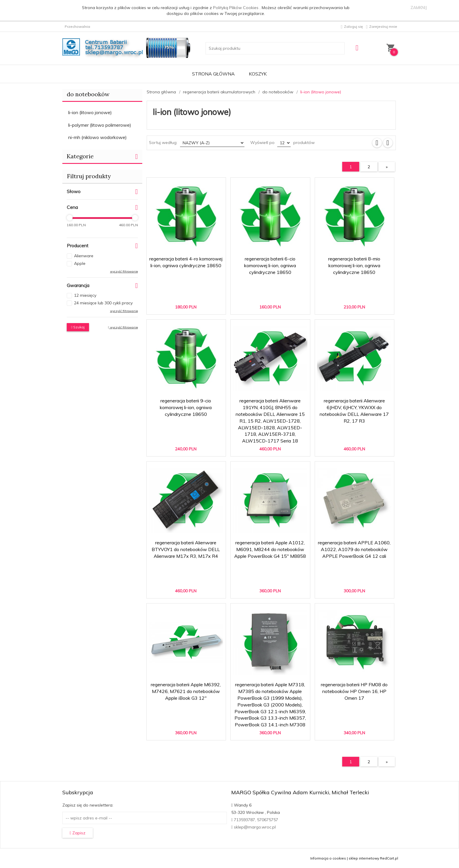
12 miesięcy (85, 295)
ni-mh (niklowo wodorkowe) (97, 137)
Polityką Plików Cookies (236, 8)
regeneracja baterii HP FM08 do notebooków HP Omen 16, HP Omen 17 (354, 691)
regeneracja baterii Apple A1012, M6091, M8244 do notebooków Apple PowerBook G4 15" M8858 (270, 549)
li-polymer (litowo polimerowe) (100, 125)
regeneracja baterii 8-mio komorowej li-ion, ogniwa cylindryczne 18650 (354, 265)
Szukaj (78, 327)
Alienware (84, 256)
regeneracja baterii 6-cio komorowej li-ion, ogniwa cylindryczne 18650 (270, 265)
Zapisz (78, 833)
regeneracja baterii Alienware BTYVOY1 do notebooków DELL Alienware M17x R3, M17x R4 (186, 549)
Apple (80, 263)
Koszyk (258, 74)
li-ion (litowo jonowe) (90, 112)
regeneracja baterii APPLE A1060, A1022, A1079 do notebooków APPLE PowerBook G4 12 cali (354, 549)
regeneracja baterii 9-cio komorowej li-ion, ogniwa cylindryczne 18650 (186, 407)
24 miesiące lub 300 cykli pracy (103, 303)
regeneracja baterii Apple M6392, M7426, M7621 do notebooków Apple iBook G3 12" (186, 691)
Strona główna (213, 74)
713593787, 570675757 (255, 820)
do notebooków (88, 94)
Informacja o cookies (328, 858)
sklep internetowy (364, 858)
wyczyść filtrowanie (124, 271)
